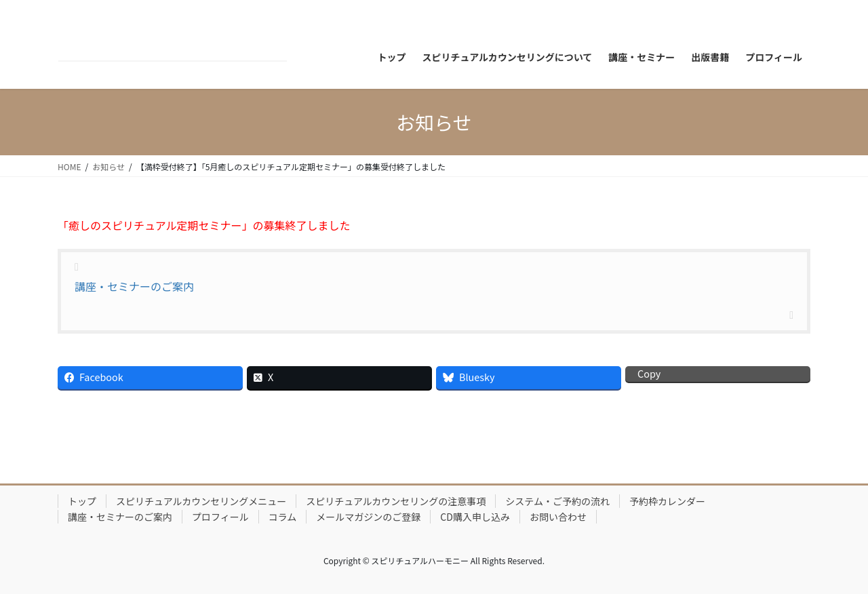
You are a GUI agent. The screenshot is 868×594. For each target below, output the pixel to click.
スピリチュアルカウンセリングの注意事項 (396, 501)
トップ (82, 501)
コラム (283, 517)
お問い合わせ (558, 517)
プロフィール (220, 517)
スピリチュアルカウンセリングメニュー (201, 501)
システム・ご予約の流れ (557, 501)
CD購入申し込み (475, 517)
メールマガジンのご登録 (368, 517)
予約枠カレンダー (667, 501)
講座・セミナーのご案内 (134, 286)
